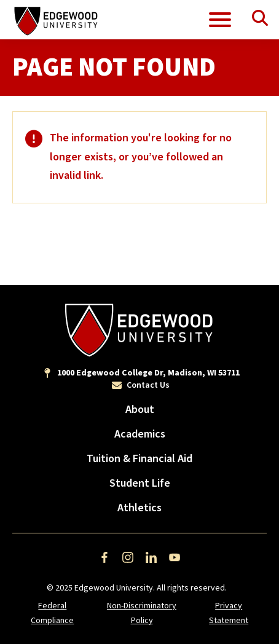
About (140, 410)
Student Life (140, 483)
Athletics (139, 508)
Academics (140, 434)
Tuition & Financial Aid (139, 459)
